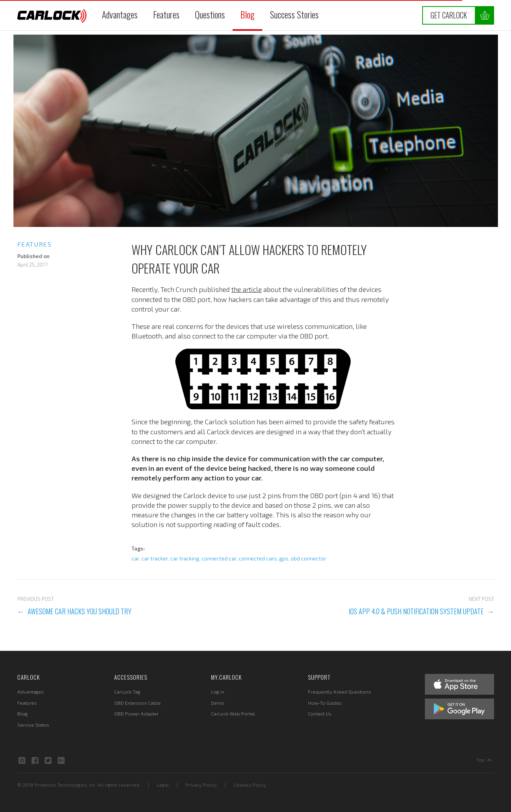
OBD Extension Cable (137, 703)
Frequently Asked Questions (340, 692)
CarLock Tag (127, 692)
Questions (210, 14)
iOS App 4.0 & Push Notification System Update (416, 611)
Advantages (120, 14)
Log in (218, 692)
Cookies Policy (250, 785)
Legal (163, 785)
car (135, 559)
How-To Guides (325, 703)
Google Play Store (459, 709)
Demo (218, 703)
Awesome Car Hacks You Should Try (80, 611)
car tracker (155, 559)
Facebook (35, 760)
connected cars (258, 559)
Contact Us (320, 714)
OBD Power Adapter (136, 714)
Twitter (48, 760)
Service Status (33, 725)
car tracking (185, 559)
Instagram (22, 760)
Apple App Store (459, 684)
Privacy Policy (201, 785)
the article (247, 289)
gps (284, 559)
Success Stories (294, 14)
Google (61, 760)
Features (166, 14)
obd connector (308, 559)
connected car (219, 559)
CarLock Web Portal (233, 714)
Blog (247, 14)
